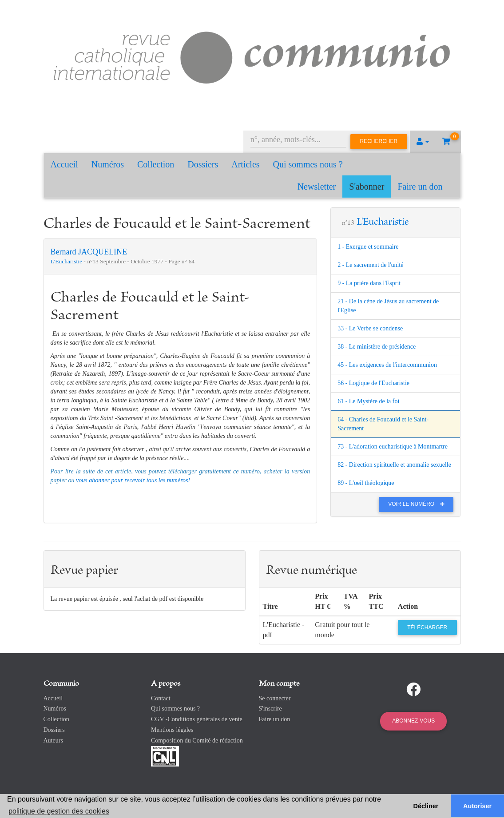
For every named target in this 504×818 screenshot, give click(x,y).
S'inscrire (270, 709)
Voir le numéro (419, 504)
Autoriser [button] (477, 806)
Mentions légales (172, 730)
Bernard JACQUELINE (89, 252)
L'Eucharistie (67, 261)
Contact (161, 698)
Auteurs (53, 741)
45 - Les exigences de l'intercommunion (387, 365)
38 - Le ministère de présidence (377, 347)
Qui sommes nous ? (308, 164)
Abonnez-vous (413, 721)
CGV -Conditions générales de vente (197, 719)
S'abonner (367, 187)
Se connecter (275, 698)
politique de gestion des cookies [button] (59, 811)
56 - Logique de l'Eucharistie (373, 383)
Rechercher (379, 141)
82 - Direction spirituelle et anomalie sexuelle (394, 465)
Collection (156, 164)
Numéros (108, 164)
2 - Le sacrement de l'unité (370, 265)
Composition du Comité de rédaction (197, 741)
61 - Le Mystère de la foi (368, 401)
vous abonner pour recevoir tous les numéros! (133, 480)
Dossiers (203, 164)
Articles (245, 164)
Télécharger (427, 627)
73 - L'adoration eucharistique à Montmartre (393, 447)
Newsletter (317, 187)
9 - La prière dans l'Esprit (369, 283)
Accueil (64, 164)
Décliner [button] (426, 806)
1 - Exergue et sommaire (368, 247)
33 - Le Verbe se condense (370, 328)
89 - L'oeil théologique (366, 483)
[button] (423, 142)
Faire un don (420, 187)
